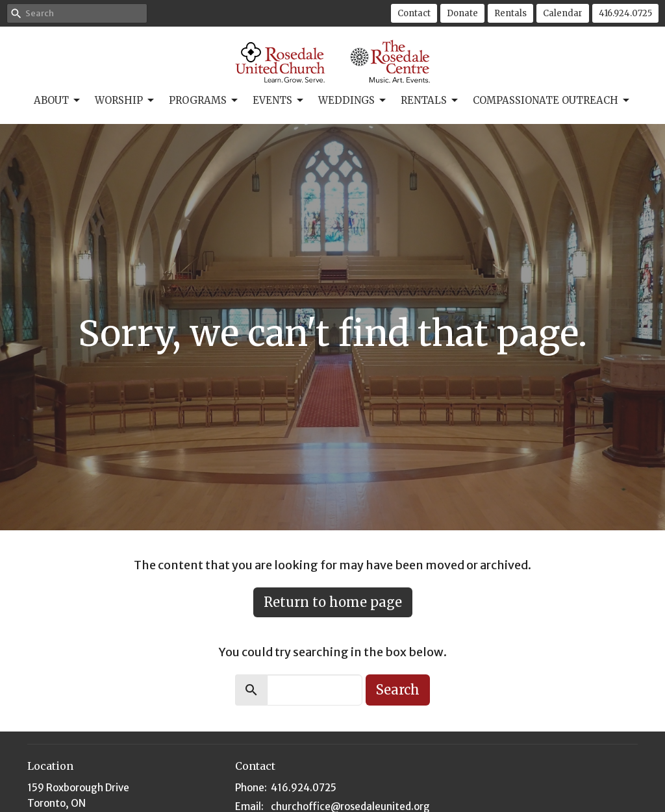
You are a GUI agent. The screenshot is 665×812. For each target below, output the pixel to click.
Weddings (353, 101)
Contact (414, 13)
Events (279, 101)
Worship (125, 101)
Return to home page (333, 602)
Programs (204, 101)
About (58, 101)
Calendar (563, 13)
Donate (462, 13)
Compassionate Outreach (552, 101)
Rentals (510, 13)
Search (398, 690)
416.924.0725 (625, 13)
